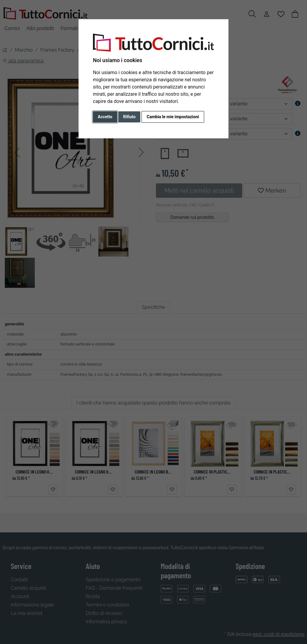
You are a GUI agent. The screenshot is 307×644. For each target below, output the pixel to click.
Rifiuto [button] (130, 117)
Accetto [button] (105, 117)
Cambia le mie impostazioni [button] (173, 117)
